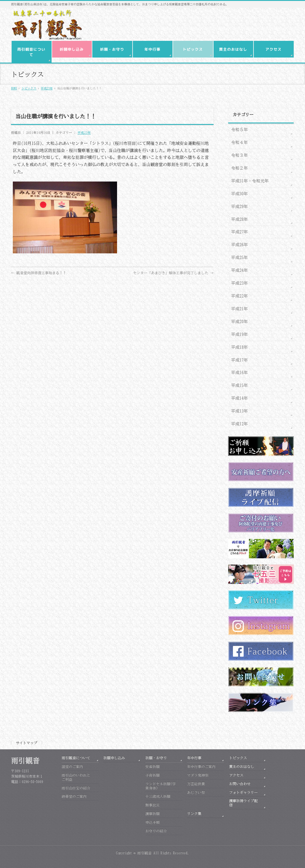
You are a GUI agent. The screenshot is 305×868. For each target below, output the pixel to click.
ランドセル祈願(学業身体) (161, 786)
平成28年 (239, 219)
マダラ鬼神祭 (198, 775)
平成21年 (239, 309)
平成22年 (239, 296)
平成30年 (239, 194)
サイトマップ (27, 743)
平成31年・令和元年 (250, 181)
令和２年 (239, 168)
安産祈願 (152, 766)
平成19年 (239, 334)
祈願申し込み (114, 758)
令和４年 (239, 142)
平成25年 (239, 258)
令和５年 (239, 130)
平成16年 (239, 373)
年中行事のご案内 (201, 766)
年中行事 (194, 758)
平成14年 (239, 398)
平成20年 (239, 322)
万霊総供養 (196, 784)
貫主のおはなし (242, 766)
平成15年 (239, 385)
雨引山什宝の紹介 (76, 788)
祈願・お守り (156, 758)
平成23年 (84, 132)
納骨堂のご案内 (74, 796)
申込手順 (152, 822)
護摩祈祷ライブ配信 (243, 803)
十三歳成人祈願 (158, 796)
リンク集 (194, 813)
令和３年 (239, 155)
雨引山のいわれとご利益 (76, 777)
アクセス (236, 775)
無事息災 (152, 805)
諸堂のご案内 (72, 766)
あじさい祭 (196, 792)
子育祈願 (152, 775)
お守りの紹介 (156, 831)
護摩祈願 (152, 813)
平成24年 (239, 270)
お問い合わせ (240, 784)
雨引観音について (76, 758)
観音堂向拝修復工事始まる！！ (39, 273)
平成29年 (239, 207)
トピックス (238, 758)
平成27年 (239, 232)
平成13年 (239, 411)
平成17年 (239, 360)
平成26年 (239, 245)
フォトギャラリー (243, 792)
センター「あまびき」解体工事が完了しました (173, 273)
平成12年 (239, 424)
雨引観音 (144, 853)
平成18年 (239, 347)
